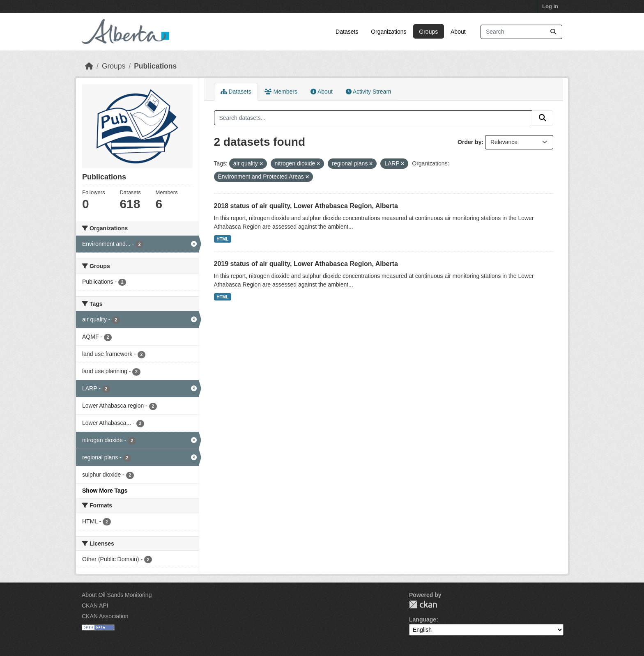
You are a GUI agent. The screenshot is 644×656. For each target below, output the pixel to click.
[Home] (89, 66)
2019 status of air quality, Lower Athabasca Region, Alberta (306, 264)
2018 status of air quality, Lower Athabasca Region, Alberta (306, 206)
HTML (222, 239)
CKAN (423, 604)
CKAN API (95, 606)
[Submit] (553, 32)
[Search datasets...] (521, 32)
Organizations (389, 32)
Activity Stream (368, 92)
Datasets (347, 32)
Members (281, 92)
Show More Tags (105, 491)
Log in (550, 6)
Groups (428, 32)
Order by (469, 142)
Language (423, 619)
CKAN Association (105, 616)
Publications (155, 66)
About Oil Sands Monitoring (117, 595)
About (458, 32)
